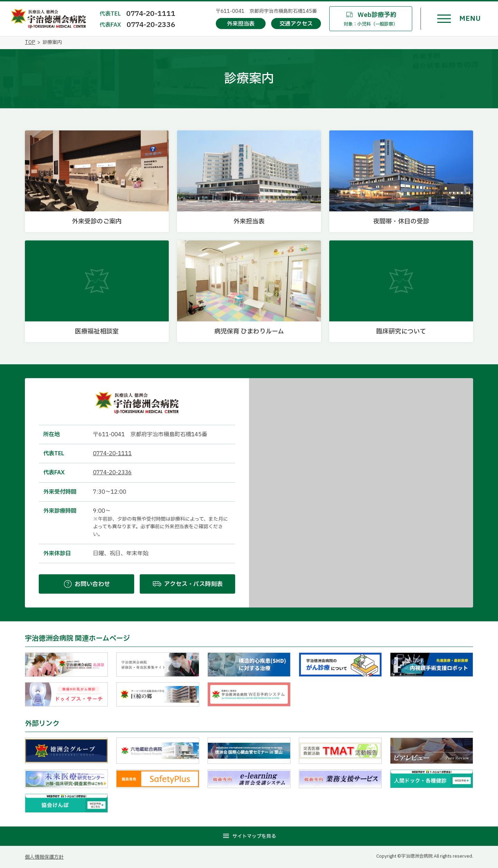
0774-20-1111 (151, 14)
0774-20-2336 (151, 25)
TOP (30, 42)
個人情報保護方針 (44, 857)
